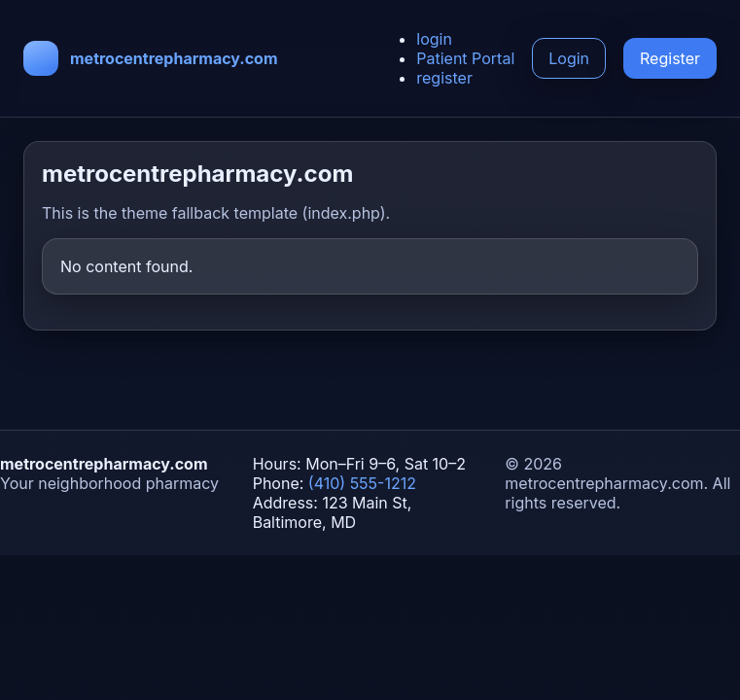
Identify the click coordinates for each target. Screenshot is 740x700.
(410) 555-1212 (362, 483)
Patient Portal (465, 58)
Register (670, 58)
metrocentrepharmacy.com (174, 58)
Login (569, 58)
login (434, 39)
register (444, 78)
